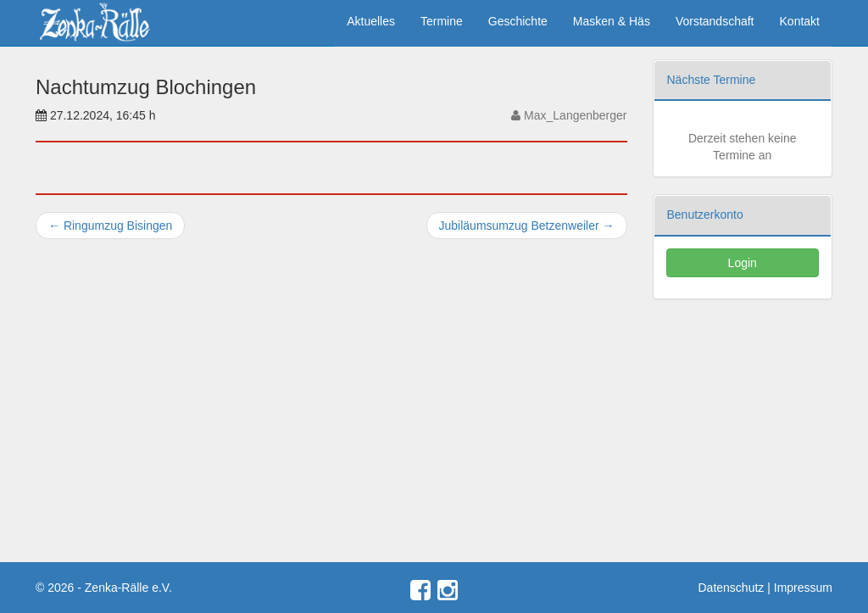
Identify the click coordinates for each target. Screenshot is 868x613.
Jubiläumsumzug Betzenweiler (527, 226)
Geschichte (518, 21)
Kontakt (800, 21)
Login (743, 263)
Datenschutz (732, 588)
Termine (442, 21)
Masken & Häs (612, 21)
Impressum (803, 588)
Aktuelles (371, 21)
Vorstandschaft (715, 21)
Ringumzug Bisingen (110, 226)
